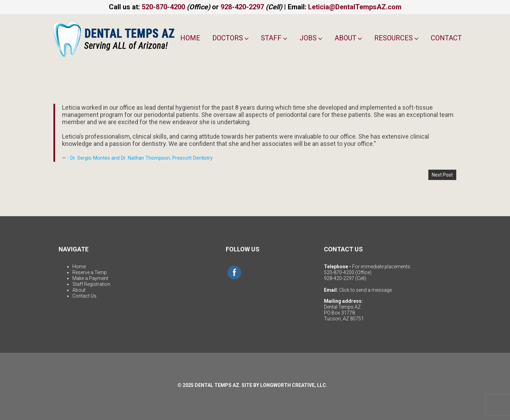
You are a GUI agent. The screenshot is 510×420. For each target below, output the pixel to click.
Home (190, 38)
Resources (396, 38)
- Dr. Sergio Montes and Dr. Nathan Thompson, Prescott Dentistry (140, 158)
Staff (274, 38)
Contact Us (84, 296)
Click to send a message (365, 290)
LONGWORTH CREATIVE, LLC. (294, 385)
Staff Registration (91, 284)
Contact (446, 38)
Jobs (311, 38)
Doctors (231, 38)
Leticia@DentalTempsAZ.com (355, 7)
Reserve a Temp (90, 272)
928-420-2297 (242, 7)
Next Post (442, 175)
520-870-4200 (163, 7)
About (348, 38)
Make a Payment (90, 278)
